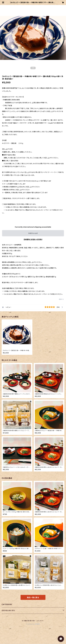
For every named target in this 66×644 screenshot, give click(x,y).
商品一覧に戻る (33, 597)
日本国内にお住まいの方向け (33, 239)
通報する (61, 299)
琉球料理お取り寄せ (8, 610)
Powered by (33, 624)
